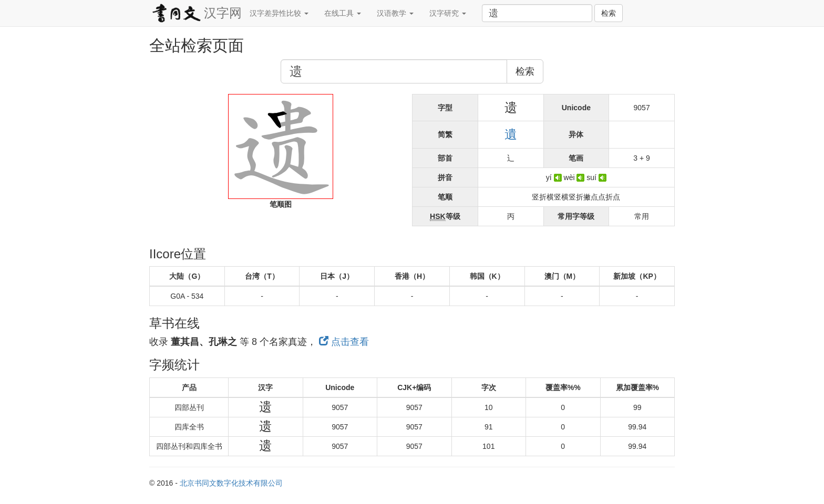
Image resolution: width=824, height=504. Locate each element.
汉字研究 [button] (448, 13)
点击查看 (344, 342)
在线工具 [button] (343, 13)
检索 (609, 13)
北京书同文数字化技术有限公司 (231, 483)
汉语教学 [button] (395, 13)
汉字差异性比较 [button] (279, 13)
